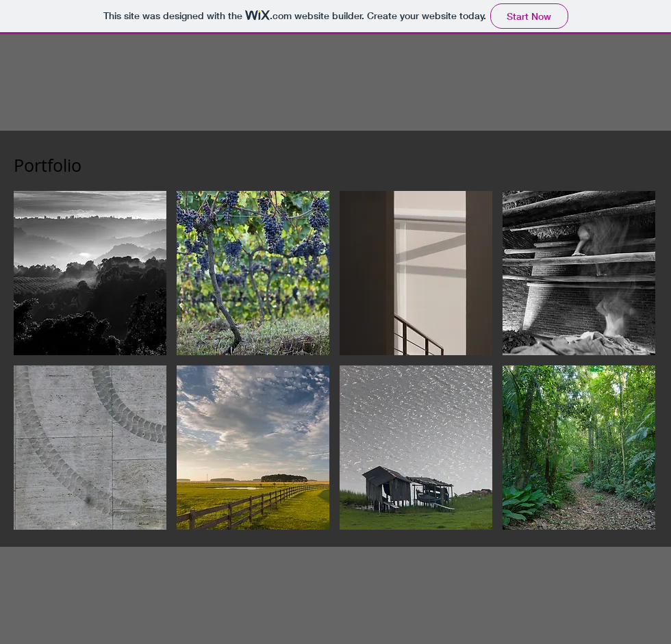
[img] (579, 273)
